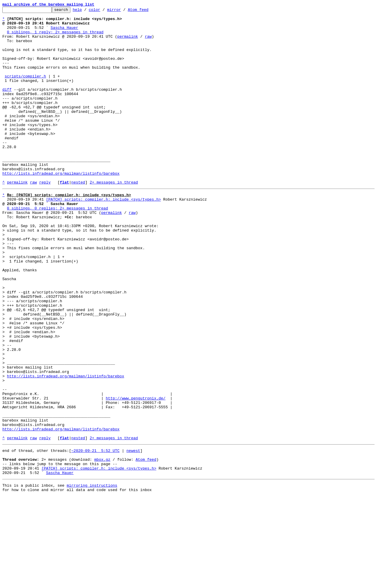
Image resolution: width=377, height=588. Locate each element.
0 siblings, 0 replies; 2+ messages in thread (58, 247)
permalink (128, 42)
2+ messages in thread (114, 217)
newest (133, 536)
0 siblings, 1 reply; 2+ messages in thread (55, 37)
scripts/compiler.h (25, 90)
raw (148, 42)
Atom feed (147, 11)
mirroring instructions (92, 576)
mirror (123, 11)
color (104, 11)
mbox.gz (102, 547)
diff (7, 106)
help (86, 11)
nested (78, 217)
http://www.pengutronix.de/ (136, 475)
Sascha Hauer (65, 32)
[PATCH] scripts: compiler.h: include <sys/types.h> (103, 236)
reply (45, 217)
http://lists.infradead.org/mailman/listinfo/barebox (61, 207)
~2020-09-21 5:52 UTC (95, 536)
